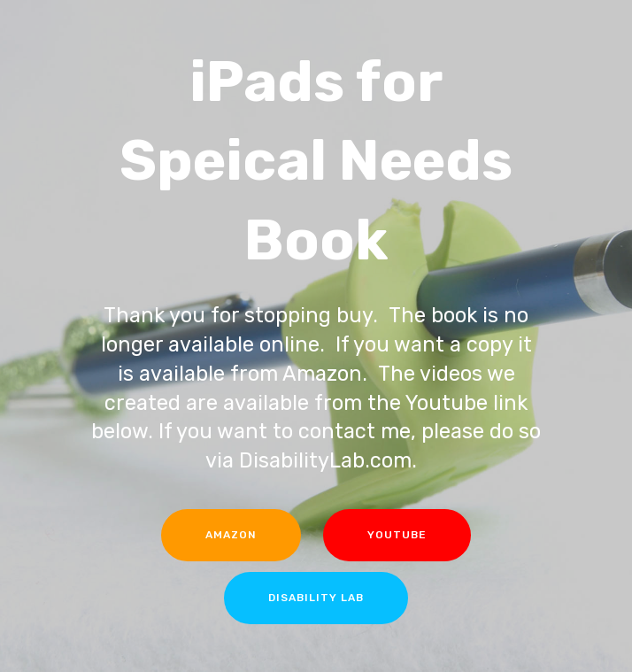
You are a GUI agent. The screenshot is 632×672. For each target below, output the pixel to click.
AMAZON (231, 535)
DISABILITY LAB (316, 598)
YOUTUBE (397, 535)
